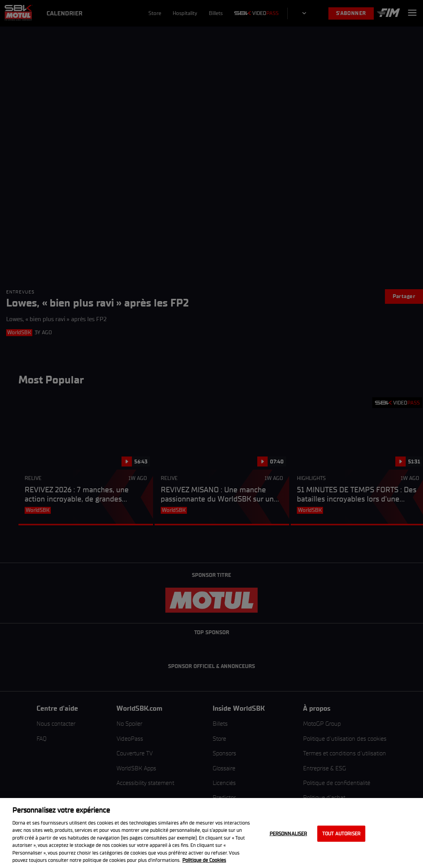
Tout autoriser (341, 834)
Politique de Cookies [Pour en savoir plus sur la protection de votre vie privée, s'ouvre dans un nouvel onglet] (204, 860)
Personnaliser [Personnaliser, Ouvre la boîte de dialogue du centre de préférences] (288, 834)
